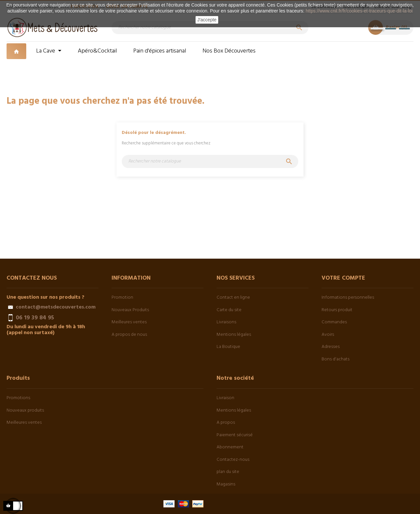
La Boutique (228, 347)
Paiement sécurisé (235, 435)
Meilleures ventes (129, 322)
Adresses (331, 347)
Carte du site (229, 310)
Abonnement (230, 447)
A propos (226, 423)
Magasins (226, 484)
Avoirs (328, 335)
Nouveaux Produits (130, 310)
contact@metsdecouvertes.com (56, 307)
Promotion (122, 298)
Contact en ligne (233, 298)
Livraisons (226, 322)
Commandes (334, 322)
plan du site (228, 472)
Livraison (225, 398)
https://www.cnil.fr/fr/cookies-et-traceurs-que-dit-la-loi (359, 11)
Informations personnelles (348, 298)
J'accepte (207, 20)
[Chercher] (210, 28)
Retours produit (337, 310)
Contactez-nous (233, 460)
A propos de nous (129, 335)
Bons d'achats (336, 359)
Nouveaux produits (25, 410)
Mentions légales (234, 335)
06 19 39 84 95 (35, 318)
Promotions (18, 398)
